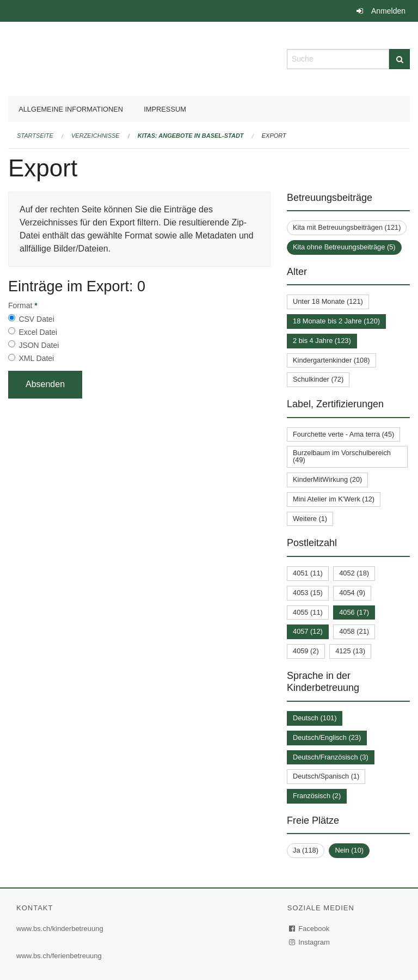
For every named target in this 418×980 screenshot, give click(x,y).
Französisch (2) (317, 796)
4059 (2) (306, 651)
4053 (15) (308, 593)
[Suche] (399, 59)
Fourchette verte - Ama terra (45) (343, 434)
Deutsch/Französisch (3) (331, 757)
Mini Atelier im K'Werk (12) (334, 499)
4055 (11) (308, 612)
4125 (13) (350, 651)
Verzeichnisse (96, 136)
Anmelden (388, 11)
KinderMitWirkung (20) (327, 479)
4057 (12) (308, 631)
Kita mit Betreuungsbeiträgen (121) (347, 227)
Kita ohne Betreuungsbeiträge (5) (344, 247)
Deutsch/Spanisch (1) (326, 776)
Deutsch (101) (315, 718)
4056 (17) (354, 612)
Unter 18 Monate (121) (328, 301)
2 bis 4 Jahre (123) (322, 341)
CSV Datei (36, 319)
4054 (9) (352, 593)
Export (274, 136)
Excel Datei (38, 332)
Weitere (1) (310, 519)
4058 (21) (354, 631)
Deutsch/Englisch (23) (327, 737)
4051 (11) (308, 573)
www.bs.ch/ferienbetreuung (59, 956)
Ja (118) (306, 850)
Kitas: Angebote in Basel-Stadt (191, 136)
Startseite (35, 136)
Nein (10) (349, 850)
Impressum (165, 109)
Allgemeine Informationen (71, 109)
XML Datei (36, 358)
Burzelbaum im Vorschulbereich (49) (342, 456)
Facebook (310, 929)
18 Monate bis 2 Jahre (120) (336, 321)
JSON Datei (39, 345)
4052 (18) (354, 573)
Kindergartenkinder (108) (331, 360)
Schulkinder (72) (318, 379)
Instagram (310, 942)
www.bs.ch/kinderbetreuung (60, 929)
